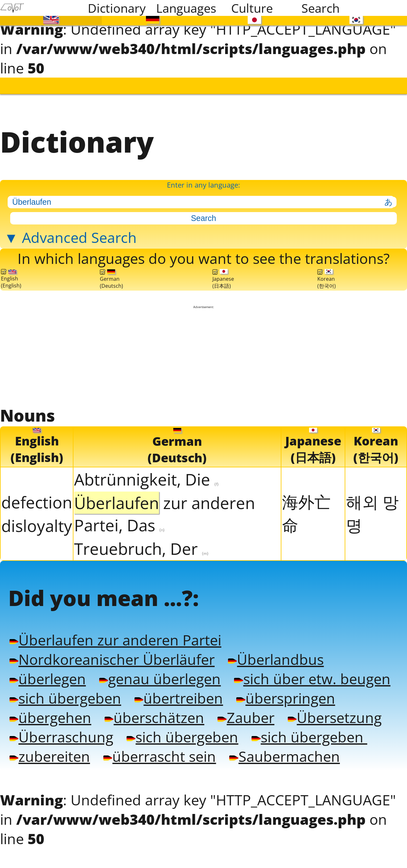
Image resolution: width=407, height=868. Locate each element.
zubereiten (49, 749)
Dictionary (117, 8)
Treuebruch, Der (141, 544)
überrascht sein (157, 749)
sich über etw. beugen (305, 673)
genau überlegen (157, 673)
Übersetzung (327, 711)
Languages (186, 8)
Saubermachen (278, 749)
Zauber (240, 711)
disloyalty (37, 521)
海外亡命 (306, 509)
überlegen (47, 673)
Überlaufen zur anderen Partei (113, 635)
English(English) (11, 276)
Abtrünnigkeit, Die (146, 475)
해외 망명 (372, 509)
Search (321, 8)
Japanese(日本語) (223, 276)
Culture (252, 8)
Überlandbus (269, 654)
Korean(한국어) (327, 276)
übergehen (50, 711)
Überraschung (60, 730)
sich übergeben (64, 692)
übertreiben (175, 692)
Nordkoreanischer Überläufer (110, 654)
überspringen (279, 692)
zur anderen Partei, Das (165, 510)
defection (37, 498)
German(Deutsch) (111, 276)
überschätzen (151, 711)
